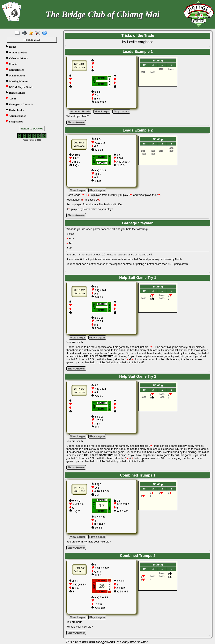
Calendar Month (17, 58)
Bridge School (15, 93)
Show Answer (76, 122)
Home (11, 47)
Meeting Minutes (17, 81)
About (11, 98)
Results (11, 64)
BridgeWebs (14, 121)
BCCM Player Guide (19, 87)
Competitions (15, 70)
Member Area (15, 75)
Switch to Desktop (32, 129)
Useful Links (14, 110)
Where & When (16, 52)
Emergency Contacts (19, 104)
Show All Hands (80, 111)
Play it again (121, 111)
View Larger (102, 111)
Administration (16, 116)
